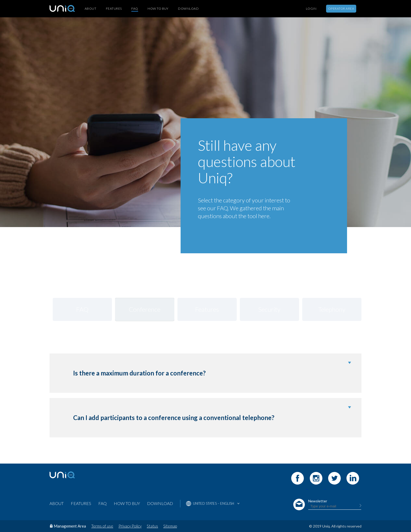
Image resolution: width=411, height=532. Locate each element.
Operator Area (341, 9)
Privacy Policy (130, 526)
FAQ (135, 9)
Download (188, 9)
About (90, 9)
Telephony (332, 309)
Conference (145, 309)
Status (152, 526)
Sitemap (170, 526)
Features (114, 9)
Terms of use (102, 526)
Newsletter (318, 501)
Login (311, 9)
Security (269, 309)
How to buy (158, 9)
